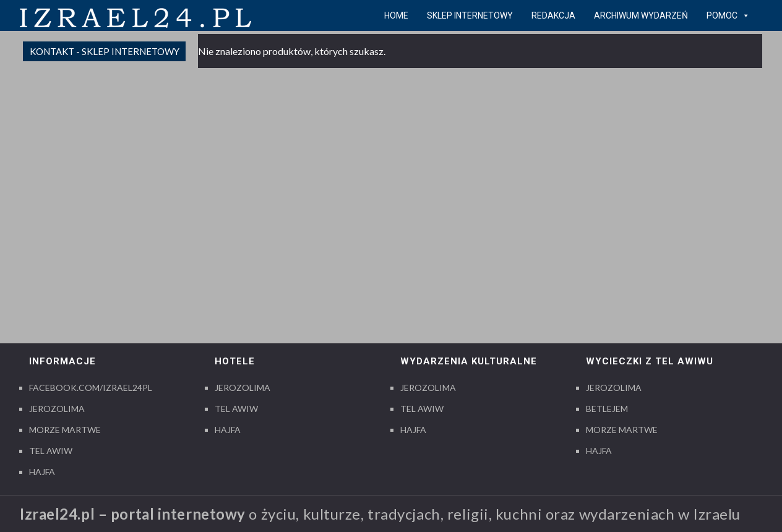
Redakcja (553, 15)
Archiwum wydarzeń (641, 15)
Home (396, 15)
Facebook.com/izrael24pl (91, 388)
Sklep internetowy (470, 15)
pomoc (728, 15)
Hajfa (42, 472)
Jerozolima (57, 409)
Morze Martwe (65, 430)
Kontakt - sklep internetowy (105, 51)
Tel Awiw (51, 451)
